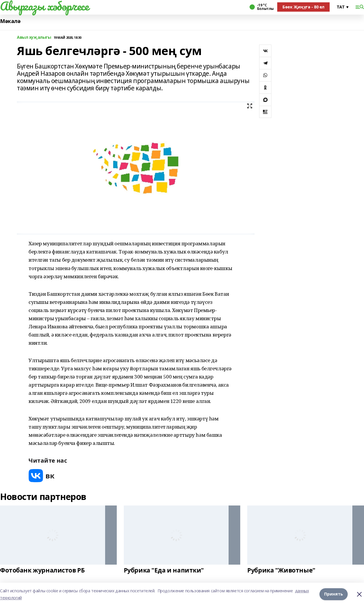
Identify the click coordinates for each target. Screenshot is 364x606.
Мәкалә (10, 21)
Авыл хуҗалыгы (34, 37)
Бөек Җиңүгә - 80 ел (303, 7)
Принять (334, 594)
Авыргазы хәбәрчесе (44, 6)
